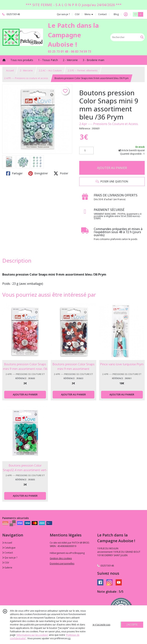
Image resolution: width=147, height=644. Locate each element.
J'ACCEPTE (132, 625)
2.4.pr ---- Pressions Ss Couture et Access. (109, 124)
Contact (102, 14)
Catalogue (9, 548)
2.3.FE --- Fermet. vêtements (83, 71)
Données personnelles (62, 564)
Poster (61, 173)
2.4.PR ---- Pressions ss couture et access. (26, 78)
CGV (6, 563)
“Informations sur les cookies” (32, 635)
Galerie (7, 568)
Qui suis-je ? (10, 558)
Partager (14, 173)
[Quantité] (86, 151)
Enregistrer (38, 173)
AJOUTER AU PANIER (112, 168)
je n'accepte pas (101, 625)
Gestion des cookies (61, 558)
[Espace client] (126, 14)
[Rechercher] (142, 37)
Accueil (10, 71)
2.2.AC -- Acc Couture (50, 71)
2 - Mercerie (26, 71)
